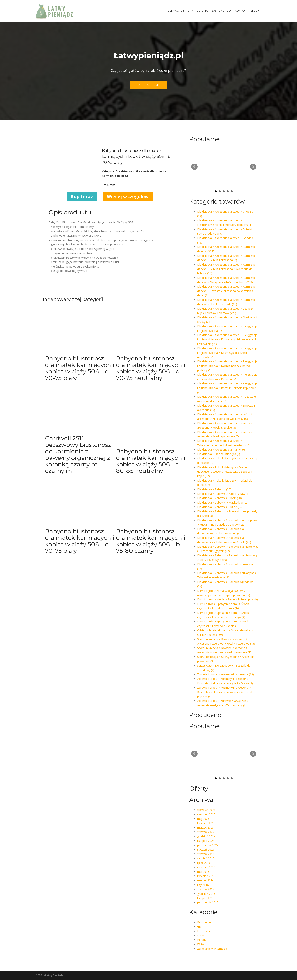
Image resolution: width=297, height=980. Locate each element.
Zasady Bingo (221, 11)
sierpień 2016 (206, 858)
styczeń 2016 (206, 889)
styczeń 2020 (206, 850)
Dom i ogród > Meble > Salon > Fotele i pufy (227, 599)
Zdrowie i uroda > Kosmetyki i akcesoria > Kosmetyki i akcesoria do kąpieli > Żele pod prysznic (225, 692)
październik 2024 (208, 845)
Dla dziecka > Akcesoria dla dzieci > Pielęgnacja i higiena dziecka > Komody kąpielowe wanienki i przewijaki (227, 339)
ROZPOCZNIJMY (148, 86)
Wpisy (201, 944)
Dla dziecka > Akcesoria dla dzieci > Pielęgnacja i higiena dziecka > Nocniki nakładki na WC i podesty (227, 366)
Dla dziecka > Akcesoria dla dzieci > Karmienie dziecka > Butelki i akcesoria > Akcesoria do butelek (226, 269)
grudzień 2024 (206, 836)
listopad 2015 (206, 898)
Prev (194, 167)
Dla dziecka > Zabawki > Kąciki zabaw (223, 494)
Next (253, 167)
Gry (190, 11)
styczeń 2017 (206, 854)
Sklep (255, 11)
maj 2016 (203, 872)
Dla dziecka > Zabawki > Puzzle (220, 507)
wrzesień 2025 (206, 810)
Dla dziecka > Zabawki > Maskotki (222, 503)
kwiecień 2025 (206, 823)
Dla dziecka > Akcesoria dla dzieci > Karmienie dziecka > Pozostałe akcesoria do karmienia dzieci (226, 291)
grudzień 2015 (206, 894)
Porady (202, 940)
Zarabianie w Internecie (212, 949)
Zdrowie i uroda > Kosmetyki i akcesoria (226, 674)
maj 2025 (203, 819)
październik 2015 (208, 902)
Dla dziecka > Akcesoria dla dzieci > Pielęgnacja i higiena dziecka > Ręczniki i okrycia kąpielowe (227, 388)
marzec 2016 (205, 880)
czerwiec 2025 (206, 814)
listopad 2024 (206, 841)
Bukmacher (176, 11)
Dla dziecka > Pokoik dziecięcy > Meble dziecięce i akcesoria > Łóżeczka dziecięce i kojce (225, 472)
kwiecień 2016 (206, 876)
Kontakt (241, 11)
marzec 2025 (205, 828)
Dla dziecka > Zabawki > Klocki (220, 498)
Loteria (202, 11)
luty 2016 (203, 885)
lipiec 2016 (204, 863)
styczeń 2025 (206, 832)
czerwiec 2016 (206, 867)
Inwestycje (204, 931)
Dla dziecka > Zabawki (214, 489)
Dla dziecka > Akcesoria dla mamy (221, 450)
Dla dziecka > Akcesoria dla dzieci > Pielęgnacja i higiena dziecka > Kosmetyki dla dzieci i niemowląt (227, 353)
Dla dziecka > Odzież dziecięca (219, 454)
